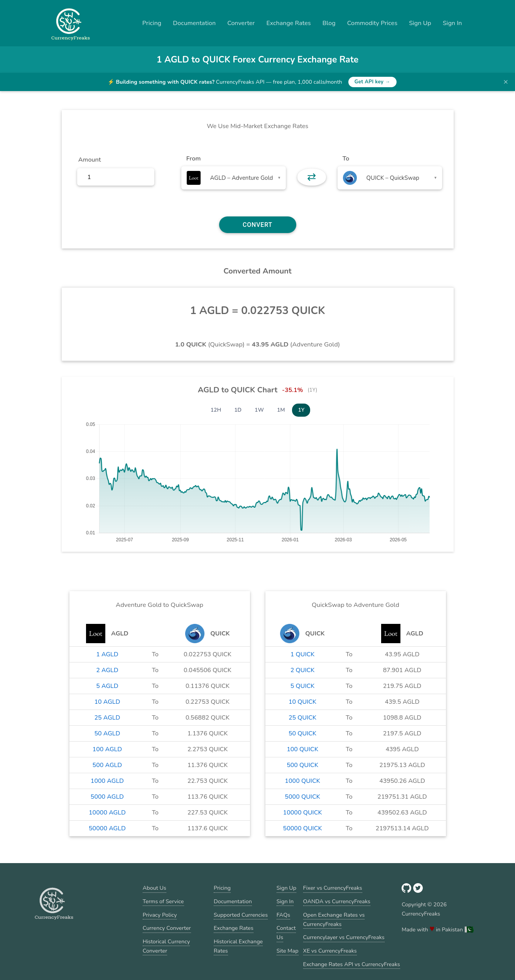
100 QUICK (302, 749)
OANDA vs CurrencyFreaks (337, 901)
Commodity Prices (372, 23)
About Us (154, 888)
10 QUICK (302, 702)
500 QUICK (302, 765)
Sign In (453, 23)
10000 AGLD (107, 813)
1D (238, 410)
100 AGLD (107, 749)
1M (281, 410)
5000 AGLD (107, 797)
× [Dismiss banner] (506, 82)
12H (216, 410)
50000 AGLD (107, 828)
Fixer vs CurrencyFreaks (333, 888)
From (193, 159)
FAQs (283, 915)
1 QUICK (303, 654)
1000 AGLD (107, 781)
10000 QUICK (303, 813)
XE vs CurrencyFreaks (330, 951)
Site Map (288, 951)
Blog (329, 23)
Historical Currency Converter (166, 946)
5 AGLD (107, 686)
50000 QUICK (303, 828)
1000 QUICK (302, 781)
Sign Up (420, 23)
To (346, 159)
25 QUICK (302, 718)
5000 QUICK (302, 797)
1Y (301, 410)
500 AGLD (107, 765)
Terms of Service (163, 901)
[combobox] (234, 178)
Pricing (152, 23)
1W (259, 410)
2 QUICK (303, 670)
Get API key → (372, 82)
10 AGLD (107, 702)
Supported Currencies (241, 915)
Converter (241, 23)
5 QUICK (303, 686)
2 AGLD (107, 670)
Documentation (194, 23)
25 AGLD (107, 718)
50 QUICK (302, 733)
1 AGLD (107, 654)
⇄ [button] (312, 177)
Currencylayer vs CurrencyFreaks (344, 937)
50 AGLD (107, 733)
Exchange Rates (288, 23)
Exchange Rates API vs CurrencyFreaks (352, 964)
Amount (90, 160)
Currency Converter (167, 928)
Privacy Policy (160, 915)
